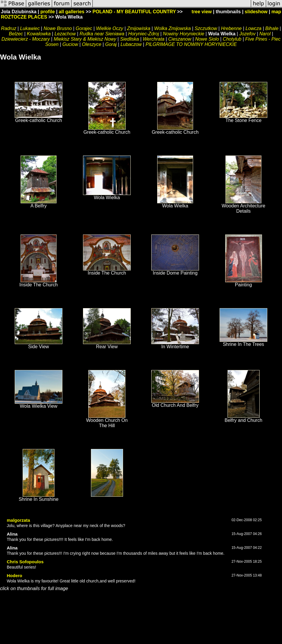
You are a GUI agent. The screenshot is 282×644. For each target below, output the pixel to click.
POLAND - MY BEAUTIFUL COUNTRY (134, 12)
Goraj (111, 44)
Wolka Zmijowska (172, 28)
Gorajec (84, 28)
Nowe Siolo (207, 39)
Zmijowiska (138, 28)
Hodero (15, 576)
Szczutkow (206, 28)
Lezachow (65, 34)
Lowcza (253, 28)
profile (48, 12)
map (276, 12)
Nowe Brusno (58, 28)
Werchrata (154, 39)
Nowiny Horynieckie (184, 34)
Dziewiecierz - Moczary (26, 39)
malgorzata (18, 520)
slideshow (256, 12)
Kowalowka (39, 34)
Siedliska (130, 39)
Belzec (16, 34)
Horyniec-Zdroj (144, 34)
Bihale (272, 28)
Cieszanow (180, 39)
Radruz (9, 28)
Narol (265, 34)
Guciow (70, 44)
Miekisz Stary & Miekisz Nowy (85, 39)
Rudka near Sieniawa (102, 34)
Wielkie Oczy (110, 28)
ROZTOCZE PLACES (24, 17)
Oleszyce (92, 44)
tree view (202, 12)
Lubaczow (131, 44)
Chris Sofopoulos (25, 562)
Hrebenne (231, 28)
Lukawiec (30, 28)
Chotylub (232, 39)
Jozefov (247, 34)
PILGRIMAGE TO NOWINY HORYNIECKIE (191, 44)
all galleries (72, 12)
